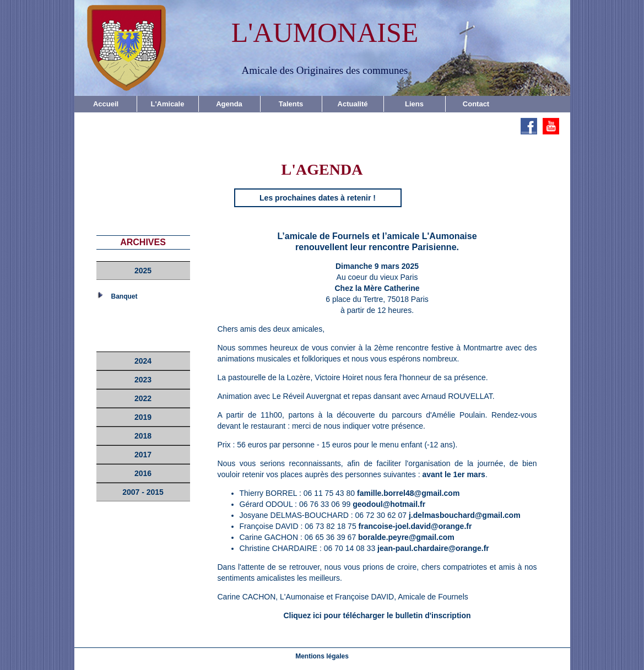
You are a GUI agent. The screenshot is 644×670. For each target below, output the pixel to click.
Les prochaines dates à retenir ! (318, 198)
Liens (414, 104)
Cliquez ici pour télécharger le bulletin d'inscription (377, 615)
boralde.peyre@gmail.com (406, 537)
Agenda (229, 104)
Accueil (106, 104)
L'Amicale (168, 104)
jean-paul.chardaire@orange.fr (433, 548)
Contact (476, 104)
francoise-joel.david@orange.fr (415, 526)
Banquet (125, 296)
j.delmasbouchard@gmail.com (465, 515)
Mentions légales (322, 656)
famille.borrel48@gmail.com (408, 493)
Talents (291, 104)
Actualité (353, 104)
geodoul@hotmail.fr (389, 504)
